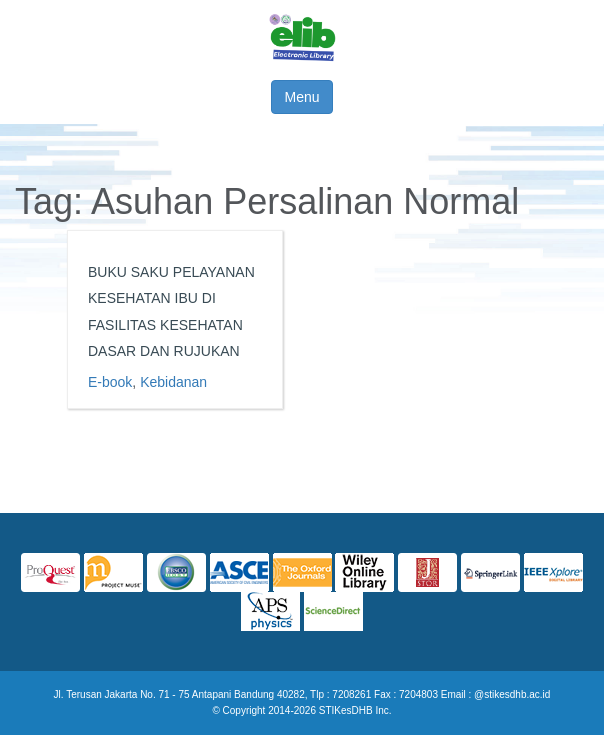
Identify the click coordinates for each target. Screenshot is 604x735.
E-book (110, 382)
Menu (301, 97)
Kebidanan (173, 382)
